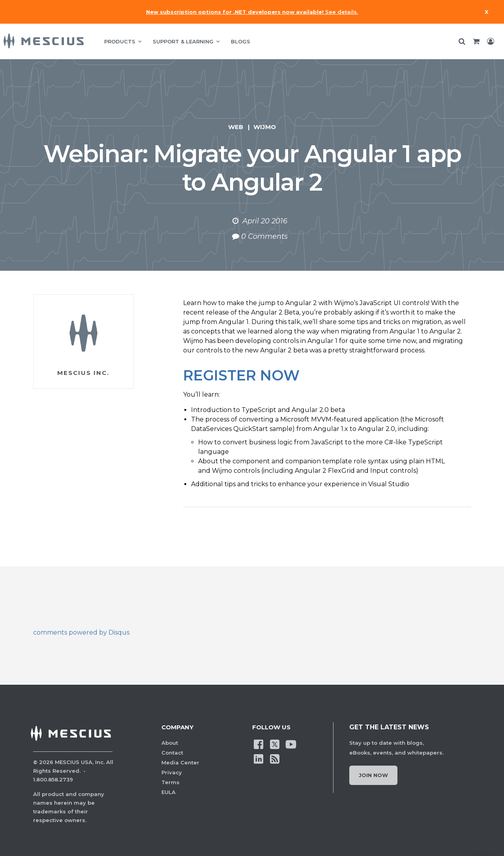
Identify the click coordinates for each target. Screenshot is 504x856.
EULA (169, 792)
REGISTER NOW (241, 375)
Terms (170, 782)
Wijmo (265, 127)
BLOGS (241, 41)
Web (236, 127)
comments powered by (81, 632)
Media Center (180, 762)
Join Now (373, 775)
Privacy (172, 772)
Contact (172, 753)
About (170, 743)
